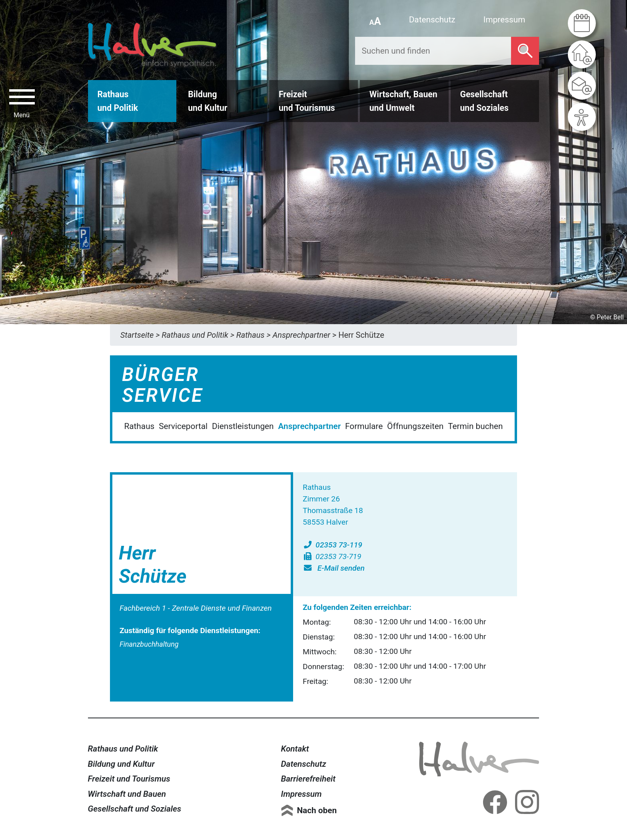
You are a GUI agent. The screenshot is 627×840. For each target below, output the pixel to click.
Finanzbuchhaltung (149, 644)
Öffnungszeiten (415, 426)
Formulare (364, 426)
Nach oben (317, 810)
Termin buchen (475, 426)
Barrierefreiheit (308, 779)
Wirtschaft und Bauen (127, 794)
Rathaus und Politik (123, 749)
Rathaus (139, 426)
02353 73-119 (332, 545)
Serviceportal (183, 426)
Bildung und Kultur (121, 764)
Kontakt (295, 749)
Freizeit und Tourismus (129, 779)
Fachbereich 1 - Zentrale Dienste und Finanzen (196, 608)
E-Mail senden (334, 568)
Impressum (504, 20)
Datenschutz (432, 20)
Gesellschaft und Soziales (135, 809)
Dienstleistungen (243, 426)
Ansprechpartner (309, 426)
